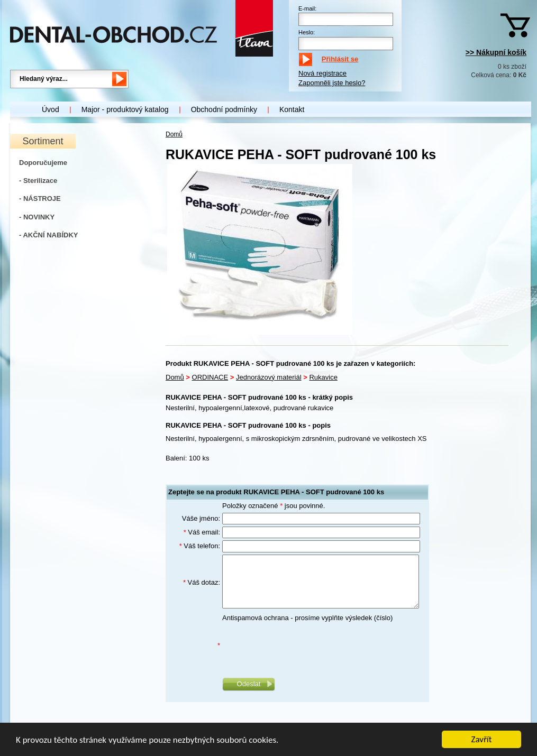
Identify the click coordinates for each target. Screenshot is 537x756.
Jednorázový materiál (269, 377)
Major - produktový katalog (125, 109)
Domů (174, 134)
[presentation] (303, 646)
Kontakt (292, 109)
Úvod (51, 109)
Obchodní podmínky (224, 109)
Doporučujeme (43, 163)
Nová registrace (322, 73)
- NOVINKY (37, 217)
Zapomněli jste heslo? (332, 83)
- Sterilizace (38, 181)
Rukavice (323, 377)
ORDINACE (210, 377)
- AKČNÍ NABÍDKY (48, 235)
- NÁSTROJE (40, 199)
